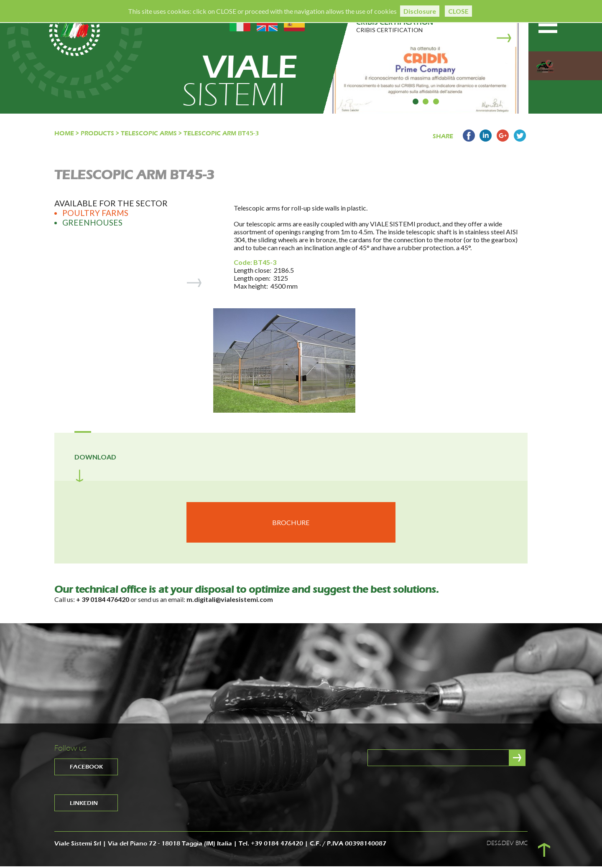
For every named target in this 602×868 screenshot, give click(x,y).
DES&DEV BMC (507, 845)
